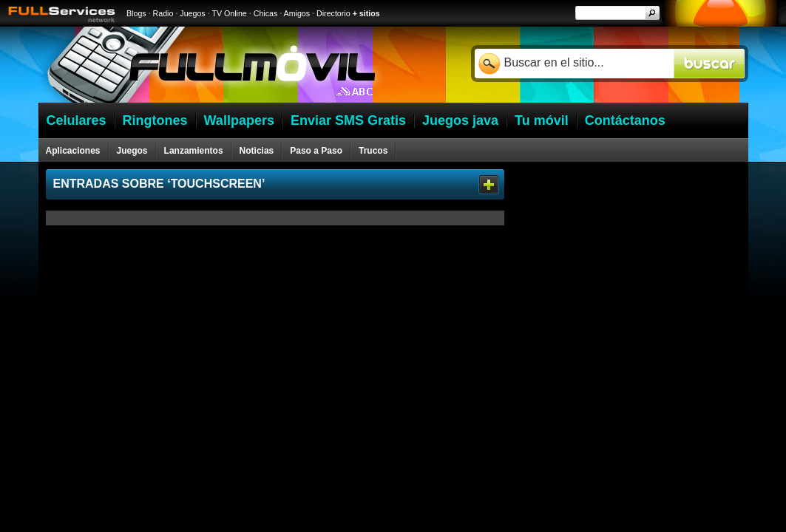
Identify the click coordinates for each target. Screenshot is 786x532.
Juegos (192, 13)
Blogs (136, 13)
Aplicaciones (73, 151)
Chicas (266, 13)
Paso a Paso (316, 151)
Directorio (333, 13)
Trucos (373, 151)
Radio (163, 13)
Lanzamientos (194, 151)
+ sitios (366, 13)
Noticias (257, 151)
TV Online (229, 13)
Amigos (297, 13)
